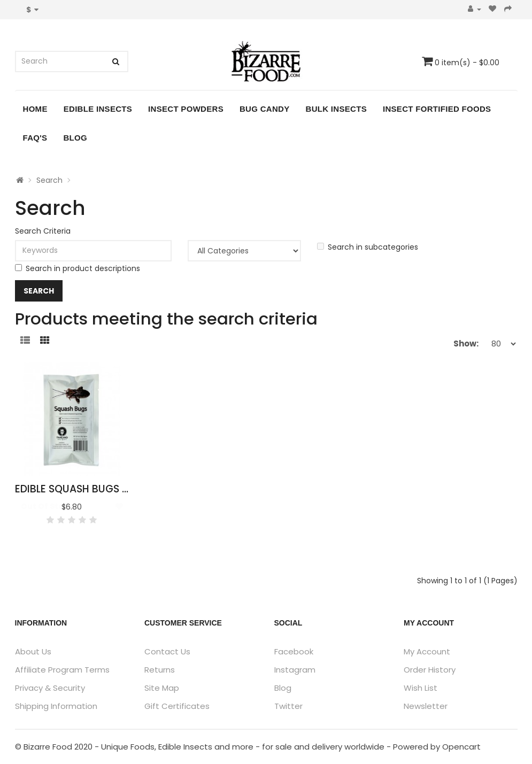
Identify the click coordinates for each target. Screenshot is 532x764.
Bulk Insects (336, 109)
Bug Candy (265, 109)
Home (35, 109)
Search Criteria (43, 231)
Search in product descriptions (78, 268)
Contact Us (167, 651)
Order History (430, 670)
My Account (427, 651)
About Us (33, 651)
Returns (160, 670)
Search (49, 180)
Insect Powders (186, 109)
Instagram (295, 670)
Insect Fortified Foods (437, 109)
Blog (75, 138)
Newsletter (426, 706)
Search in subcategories (368, 247)
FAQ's (35, 138)
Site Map (162, 688)
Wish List (421, 688)
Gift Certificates (177, 706)
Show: (466, 344)
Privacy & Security (50, 688)
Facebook (294, 651)
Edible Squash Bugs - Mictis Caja (105, 489)
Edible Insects (98, 109)
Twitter (288, 706)
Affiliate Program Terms (62, 670)
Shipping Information (56, 706)
